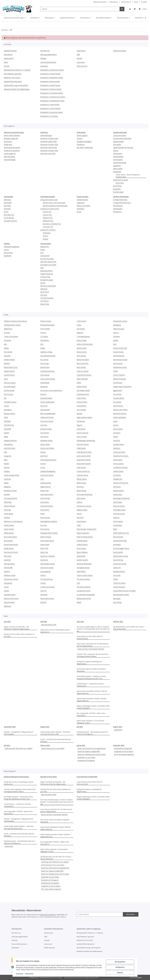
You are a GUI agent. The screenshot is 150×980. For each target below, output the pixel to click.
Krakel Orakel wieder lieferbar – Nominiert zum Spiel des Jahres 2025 (55, 733)
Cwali (6, 379)
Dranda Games (9, 390)
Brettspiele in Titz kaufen (49, 116)
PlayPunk (116, 518)
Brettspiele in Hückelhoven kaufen (52, 101)
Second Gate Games (11, 545)
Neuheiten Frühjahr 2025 (49, 144)
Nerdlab (7, 494)
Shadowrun (81, 144)
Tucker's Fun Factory (47, 587)
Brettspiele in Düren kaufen (50, 81)
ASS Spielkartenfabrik (48, 356)
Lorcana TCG (47, 215)
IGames (43, 452)
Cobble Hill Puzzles (47, 417)
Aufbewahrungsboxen (12, 247)
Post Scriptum (118, 521)
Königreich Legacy (47, 280)
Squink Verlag (118, 560)
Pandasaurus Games (84, 506)
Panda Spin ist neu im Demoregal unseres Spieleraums (55, 631)
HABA (6, 437)
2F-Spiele (116, 336)
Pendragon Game (119, 510)
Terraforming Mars (47, 298)
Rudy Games (8, 541)
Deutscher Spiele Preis (48, 262)
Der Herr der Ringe (47, 259)
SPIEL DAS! (8, 556)
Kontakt (144, 2)
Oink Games (45, 502)
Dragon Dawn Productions (122, 387)
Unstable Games (10, 595)
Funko (115, 421)
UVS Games (81, 329)
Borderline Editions (120, 414)
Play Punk (80, 518)
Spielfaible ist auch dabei (86, 757)
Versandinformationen (48, 62)
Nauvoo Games (118, 491)
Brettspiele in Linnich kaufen (50, 108)
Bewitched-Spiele (83, 360)
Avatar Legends (82, 135)
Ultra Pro (43, 591)
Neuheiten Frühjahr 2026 (49, 138)
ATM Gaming (81, 356)
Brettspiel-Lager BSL (11, 138)
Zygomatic (7, 606)
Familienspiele (118, 157)
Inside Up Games (119, 452)
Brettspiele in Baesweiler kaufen (52, 78)
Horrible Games (119, 444)
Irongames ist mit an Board (124, 751)
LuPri (42, 479)
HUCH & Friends (10, 448)
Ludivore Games (82, 475)
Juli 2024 (7, 745)
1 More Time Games (11, 336)
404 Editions (45, 340)
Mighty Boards (45, 487)
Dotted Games (82, 387)
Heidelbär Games (46, 440)
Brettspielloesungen (47, 325)
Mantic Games (82, 479)
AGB (78, 55)
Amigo (43, 348)
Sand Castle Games (47, 541)
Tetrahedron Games (11, 579)
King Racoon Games (84, 460)
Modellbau (81, 209)
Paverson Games (119, 506)
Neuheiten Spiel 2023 (48, 154)
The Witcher (45, 301)
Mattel (6, 483)
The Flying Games (47, 579)
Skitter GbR (44, 548)
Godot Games (118, 429)
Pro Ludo (43, 525)
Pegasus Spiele (82, 510)
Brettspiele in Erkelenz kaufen (51, 89)
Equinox (43, 394)
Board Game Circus (11, 367)
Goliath (6, 433)
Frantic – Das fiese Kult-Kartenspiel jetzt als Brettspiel (56, 740)
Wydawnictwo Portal (84, 598)
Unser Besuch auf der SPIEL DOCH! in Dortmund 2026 (90, 637)
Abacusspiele (45, 410)
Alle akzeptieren (120, 962)
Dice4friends (118, 383)
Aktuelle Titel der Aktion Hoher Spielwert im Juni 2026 (19, 635)
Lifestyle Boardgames (48, 471)
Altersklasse (114, 2)
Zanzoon (43, 602)
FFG (5, 398)
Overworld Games (47, 506)
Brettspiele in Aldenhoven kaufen (52, 70)
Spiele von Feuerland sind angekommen (92, 748)
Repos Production (83, 533)
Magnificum (8, 329)
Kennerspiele (118, 160)
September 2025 (10, 727)
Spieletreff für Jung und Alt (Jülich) (16, 85)
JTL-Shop (139, 977)
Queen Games (9, 529)
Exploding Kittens (47, 271)
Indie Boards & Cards (84, 452)
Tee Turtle (117, 575)
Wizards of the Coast (11, 598)
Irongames (8, 456)
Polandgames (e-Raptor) (49, 521)
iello (5, 452)
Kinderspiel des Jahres (12, 151)
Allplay (6, 348)
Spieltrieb (7, 560)
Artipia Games (82, 352)
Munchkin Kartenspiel (48, 286)
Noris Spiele (81, 498)
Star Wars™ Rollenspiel (85, 147)
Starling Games (9, 564)
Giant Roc (44, 425)
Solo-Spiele (117, 144)
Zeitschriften (8, 253)
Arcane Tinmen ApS (120, 348)
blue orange (45, 363)
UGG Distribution (119, 587)
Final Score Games (47, 421)
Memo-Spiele (118, 169)
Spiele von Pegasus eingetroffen (89, 751)
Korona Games (118, 464)
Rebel (115, 529)
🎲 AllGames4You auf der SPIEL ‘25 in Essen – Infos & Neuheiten (129, 628)
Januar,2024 (81, 745)
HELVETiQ (117, 440)
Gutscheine (8, 141)
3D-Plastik (7, 340)
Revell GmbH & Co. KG (121, 533)
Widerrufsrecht (82, 66)
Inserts (6, 250)
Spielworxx (44, 560)
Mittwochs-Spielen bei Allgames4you (17, 89)
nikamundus (118, 494)
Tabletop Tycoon (10, 575)
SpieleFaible (81, 556)
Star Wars (44, 295)
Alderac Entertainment (85, 344)
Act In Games (81, 410)
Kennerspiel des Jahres (12, 147)
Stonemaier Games (120, 564)
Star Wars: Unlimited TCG (52, 224)
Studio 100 (117, 568)
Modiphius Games (10, 491)
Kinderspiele (118, 154)
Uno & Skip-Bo (9, 218)
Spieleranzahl (126, 2)
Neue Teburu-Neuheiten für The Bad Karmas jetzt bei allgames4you (93, 645)
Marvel (43, 283)
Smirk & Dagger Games (121, 548)
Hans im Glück (82, 437)
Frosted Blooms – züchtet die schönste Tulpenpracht (90, 685)
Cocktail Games (9, 375)
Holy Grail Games (83, 444)
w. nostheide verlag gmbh (86, 595)
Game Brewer (82, 406)
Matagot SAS (118, 479)
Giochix (116, 425)
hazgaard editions (10, 440)
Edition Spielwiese (120, 417)
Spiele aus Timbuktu (48, 556)
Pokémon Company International (15, 321)
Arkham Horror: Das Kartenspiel (54, 203)
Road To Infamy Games (85, 537)
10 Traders (44, 336)
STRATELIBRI (8, 568)
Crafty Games (81, 321)
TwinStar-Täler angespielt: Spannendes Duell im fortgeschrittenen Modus (93, 655)
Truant (6, 587)
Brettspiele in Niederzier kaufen (52, 112)
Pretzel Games (9, 525)
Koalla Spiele (118, 460)
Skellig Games (9, 548)
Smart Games (81, 548)
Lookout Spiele (118, 471)
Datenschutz (29, 974)
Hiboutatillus (8, 444)
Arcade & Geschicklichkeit (122, 138)
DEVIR (79, 383)
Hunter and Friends (47, 448)
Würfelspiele (118, 209)
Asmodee (7, 356)
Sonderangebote (10, 154)
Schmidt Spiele (82, 541)
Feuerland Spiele (46, 398)
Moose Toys (44, 491)
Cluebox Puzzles (82, 200)
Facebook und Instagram (86, 760)
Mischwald (8, 203)
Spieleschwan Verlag (120, 556)
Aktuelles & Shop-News (49, 777)
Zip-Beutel (8, 256)
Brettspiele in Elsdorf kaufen (50, 85)
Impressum (20, 974)
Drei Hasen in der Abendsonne (51, 390)
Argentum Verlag (46, 352)
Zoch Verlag (117, 602)
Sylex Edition (81, 571)
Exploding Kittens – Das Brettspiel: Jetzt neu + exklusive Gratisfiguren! (93, 733)
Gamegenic (8, 410)
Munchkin (7, 206)
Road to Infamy (46, 537)
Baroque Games (10, 414)
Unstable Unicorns (10, 221)
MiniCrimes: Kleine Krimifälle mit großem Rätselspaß (91, 670)
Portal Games (81, 521)
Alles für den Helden (120, 410)
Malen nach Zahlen (83, 206)
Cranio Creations (119, 375)
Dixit (42, 268)
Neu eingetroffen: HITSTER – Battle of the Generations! (91, 714)
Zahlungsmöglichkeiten (49, 55)
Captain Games (9, 371)
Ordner (45, 236)
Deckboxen (47, 233)
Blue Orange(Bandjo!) (48, 414)
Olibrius (80, 502)
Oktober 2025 (118, 622)
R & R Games (45, 529)
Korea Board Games (84, 464)
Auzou (79, 325)
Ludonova (7, 479)
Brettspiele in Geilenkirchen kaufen (53, 97)
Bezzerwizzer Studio (120, 360)
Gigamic (80, 425)
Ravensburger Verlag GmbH (86, 529)
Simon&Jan (117, 545)
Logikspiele (81, 203)
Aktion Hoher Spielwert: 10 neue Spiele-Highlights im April (91, 722)
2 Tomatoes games (83, 336)
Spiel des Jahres (10, 157)
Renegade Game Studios (49, 533)
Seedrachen (118, 730)
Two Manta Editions (84, 587)
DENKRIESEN (45, 383)
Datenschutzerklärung (48, 915)
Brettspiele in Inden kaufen (50, 105)
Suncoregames (46, 571)
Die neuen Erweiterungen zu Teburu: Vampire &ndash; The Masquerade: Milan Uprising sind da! (93, 629)
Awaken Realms (9, 360)
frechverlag (81, 421)
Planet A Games (46, 321)
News (136, 2)
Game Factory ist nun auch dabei (53, 748)
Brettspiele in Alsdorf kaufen (50, 74)
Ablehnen (120, 973)
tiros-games (8, 583)
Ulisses (6, 591)
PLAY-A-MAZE (45, 329)
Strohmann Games (47, 568)
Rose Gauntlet (118, 537)
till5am (116, 579)
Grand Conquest (82, 433)
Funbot (6, 406)
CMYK (6, 417)
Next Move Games (47, 494)
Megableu (7, 487)
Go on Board (81, 429)
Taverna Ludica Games (85, 575)
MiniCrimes (120, 183)
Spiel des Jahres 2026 (49, 625)
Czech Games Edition (48, 379)
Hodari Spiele (45, 444)
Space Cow (44, 552)
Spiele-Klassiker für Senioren (123, 147)
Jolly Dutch (44, 456)
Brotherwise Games (120, 367)
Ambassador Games (120, 321)
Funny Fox (44, 406)
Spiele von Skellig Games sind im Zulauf (92, 754)
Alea (115, 344)
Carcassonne (45, 256)
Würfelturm (117, 212)
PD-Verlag (7, 510)
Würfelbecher (118, 206)
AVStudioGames (119, 356)
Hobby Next (8, 144)
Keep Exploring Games (48, 460)
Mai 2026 (44, 622)
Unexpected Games (84, 591)
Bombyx (80, 414)
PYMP (79, 525)
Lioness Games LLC (83, 471)
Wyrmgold (117, 598)
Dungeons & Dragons (84, 141)
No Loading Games (11, 498)
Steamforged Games (47, 564)
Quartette (7, 209)
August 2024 (118, 727)
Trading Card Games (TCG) (50, 209)
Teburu (116, 151)
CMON (116, 371)
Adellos (116, 340)
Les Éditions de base (120, 467)
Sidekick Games (82, 545)
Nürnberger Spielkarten (122, 498)
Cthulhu (80, 138)
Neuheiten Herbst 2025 (49, 141)
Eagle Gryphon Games (84, 417)
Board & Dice (45, 367)
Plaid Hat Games (119, 514)
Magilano (80, 333)
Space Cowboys (82, 552)
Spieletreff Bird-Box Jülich (13, 81)
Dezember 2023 (119, 745)
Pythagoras (117, 325)
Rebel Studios (9, 533)
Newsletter (44, 66)
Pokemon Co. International (13, 521)
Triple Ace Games (119, 583)
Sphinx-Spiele (118, 552)
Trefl (78, 583)
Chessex (43, 333)
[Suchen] (80, 9)
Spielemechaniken (100, 2)
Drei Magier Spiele (83, 390)
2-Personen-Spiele (120, 135)
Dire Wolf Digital (10, 387)
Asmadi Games (118, 352)
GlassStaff (7, 429)
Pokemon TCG (48, 218)
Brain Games (81, 367)
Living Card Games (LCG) (49, 200)
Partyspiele (117, 172)
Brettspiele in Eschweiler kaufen (52, 93)
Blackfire (7, 363)
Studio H (7, 571)
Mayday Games (46, 483)
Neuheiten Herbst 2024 (49, 147)
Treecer (43, 583)
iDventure (117, 448)
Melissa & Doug (119, 329)
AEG (5, 344)
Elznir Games (9, 394)
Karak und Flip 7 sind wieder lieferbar (91, 649)
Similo (6, 212)
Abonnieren (131, 914)
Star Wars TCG (9, 215)
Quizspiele (117, 189)
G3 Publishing (9, 425)
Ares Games (8, 352)
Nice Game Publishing (84, 494)
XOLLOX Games (9, 602)
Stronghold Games (83, 568)
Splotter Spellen (82, 560)
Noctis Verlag (45, 498)
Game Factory (118, 406)
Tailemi (43, 575)
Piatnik (79, 514)
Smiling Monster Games (12, 325)
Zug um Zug (45, 304)
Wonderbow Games (47, 598)
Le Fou (43, 467)
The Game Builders (83, 579)
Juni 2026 (7, 622)
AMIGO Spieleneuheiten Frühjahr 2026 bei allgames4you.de (92, 700)
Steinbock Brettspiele (84, 564)
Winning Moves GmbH (121, 595)
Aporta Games (82, 348)
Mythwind (44, 289)
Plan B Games (45, 518)
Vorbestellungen (46, 135)
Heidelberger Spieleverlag (86, 440)
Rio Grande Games (10, 537)
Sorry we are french (11, 552)
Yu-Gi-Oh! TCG (48, 227)
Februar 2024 (45, 745)
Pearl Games (45, 510)
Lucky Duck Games (47, 475)
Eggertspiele (118, 390)
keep (6, 460)
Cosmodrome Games (84, 375)
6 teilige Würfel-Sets (120, 200)
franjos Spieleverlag (47, 402)
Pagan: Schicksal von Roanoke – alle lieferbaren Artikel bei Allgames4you (17, 628)
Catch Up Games (83, 371)
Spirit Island (45, 292)
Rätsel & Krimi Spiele (121, 180)
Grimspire (117, 433)
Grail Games (45, 433)
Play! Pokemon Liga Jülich (13, 74)
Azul (42, 253)
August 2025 (45, 727)
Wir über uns (45, 51)
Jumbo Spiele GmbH (84, 456)
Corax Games (45, 375)
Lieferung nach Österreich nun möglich (19, 748)
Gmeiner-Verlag (46, 429)
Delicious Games (10, 383)
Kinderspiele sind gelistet (123, 748)
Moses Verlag (81, 491)
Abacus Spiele (82, 340)
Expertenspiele (118, 141)
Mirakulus (80, 487)
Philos (42, 514)
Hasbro (116, 437)
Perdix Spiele (8, 514)
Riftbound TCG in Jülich (12, 78)
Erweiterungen (118, 192)
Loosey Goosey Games (12, 475)
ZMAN (79, 602)
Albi (42, 344)
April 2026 (80, 622)
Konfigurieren (120, 967)
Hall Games (44, 437)
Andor (43, 250)
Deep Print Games (120, 379)
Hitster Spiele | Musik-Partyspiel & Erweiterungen (128, 176)
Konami (43, 464)
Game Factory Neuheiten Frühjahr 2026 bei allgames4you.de (92, 692)
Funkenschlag (45, 277)
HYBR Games (81, 448)
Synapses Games (119, 571)
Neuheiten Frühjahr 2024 (49, 151)
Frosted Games (82, 402)
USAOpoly (44, 595)
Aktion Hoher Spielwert (12, 135)
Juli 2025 (80, 727)
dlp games (44, 387)
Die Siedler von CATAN (48, 265)
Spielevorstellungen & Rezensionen (16, 777)
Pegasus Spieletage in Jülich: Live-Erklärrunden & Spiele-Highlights (93, 707)
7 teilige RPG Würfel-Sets (122, 203)
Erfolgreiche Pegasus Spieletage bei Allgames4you (89, 663)
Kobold (6, 464)
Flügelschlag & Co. (47, 274)
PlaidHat (7, 518)
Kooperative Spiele (120, 163)
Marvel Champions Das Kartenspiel (55, 206)
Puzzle (79, 212)
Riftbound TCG (48, 221)
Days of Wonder (82, 379)
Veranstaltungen (10, 160)
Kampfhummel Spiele (121, 456)
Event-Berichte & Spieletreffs (87, 777)
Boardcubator (118, 363)
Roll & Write (117, 186)
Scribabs (7, 333)
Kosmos (7, 467)
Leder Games (81, 467)
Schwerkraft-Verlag (120, 541)
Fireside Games (119, 398)
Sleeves (46, 239)
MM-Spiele (117, 487)
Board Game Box (83, 363)
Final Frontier (81, 398)
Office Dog (8, 502)
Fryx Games (117, 402)
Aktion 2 (116, 333)
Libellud (7, 471)
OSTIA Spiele (118, 502)
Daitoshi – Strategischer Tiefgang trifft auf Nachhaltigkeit (19, 733)
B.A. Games (44, 360)
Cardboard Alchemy (47, 371)
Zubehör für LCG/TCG (48, 230)
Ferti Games (117, 394)
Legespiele (117, 166)
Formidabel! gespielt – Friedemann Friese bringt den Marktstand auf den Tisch (91, 677)
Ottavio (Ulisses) (10, 506)
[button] (130, 9)
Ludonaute (117, 475)
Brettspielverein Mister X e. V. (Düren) (17, 70)
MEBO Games (82, 483)
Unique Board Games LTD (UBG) (124, 591)
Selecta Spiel (45, 545)
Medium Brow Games (121, 483)
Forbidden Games (10, 402)
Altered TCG (47, 212)
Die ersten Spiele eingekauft (124, 754)
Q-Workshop (118, 525)
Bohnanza (7, 200)
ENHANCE (7, 421)
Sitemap (43, 58)
